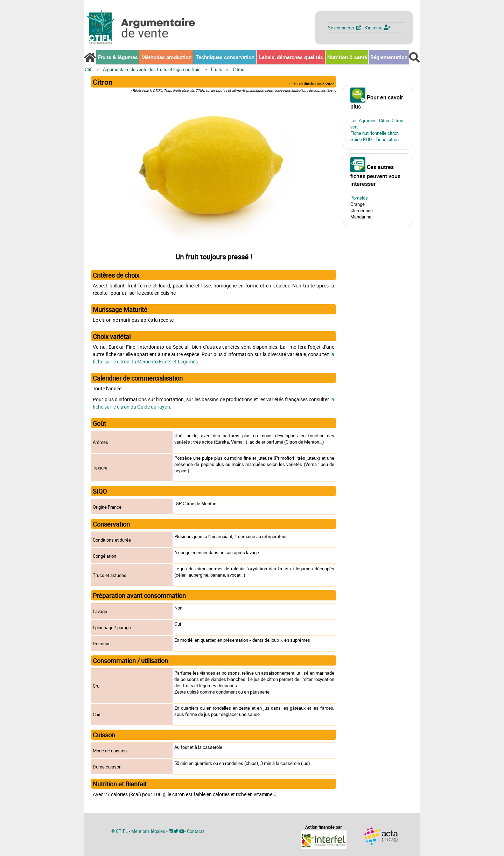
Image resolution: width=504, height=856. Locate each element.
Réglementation (389, 57)
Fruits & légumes (118, 57)
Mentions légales (148, 831)
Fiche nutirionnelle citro (373, 133)
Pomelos (359, 198)
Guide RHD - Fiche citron (374, 139)
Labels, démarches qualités (291, 57)
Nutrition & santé (347, 57)
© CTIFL (120, 831)
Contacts (196, 831)
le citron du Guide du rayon (141, 407)
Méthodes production (166, 57)
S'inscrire (377, 28)
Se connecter (345, 28)
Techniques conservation (225, 57)
